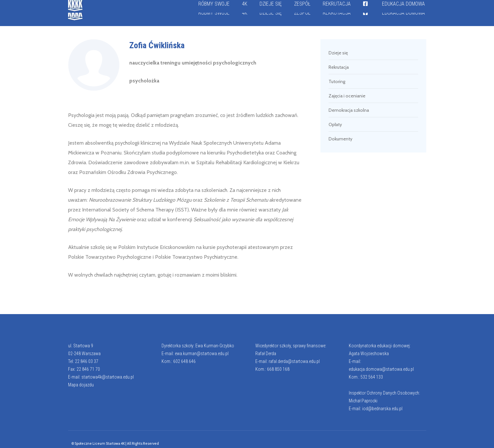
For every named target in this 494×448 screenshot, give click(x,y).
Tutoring (337, 81)
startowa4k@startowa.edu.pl (108, 377)
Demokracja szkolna (349, 110)
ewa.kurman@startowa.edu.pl (202, 354)
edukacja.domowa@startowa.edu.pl (381, 369)
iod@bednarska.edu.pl (382, 409)
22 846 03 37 (87, 361)
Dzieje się (338, 53)
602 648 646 (184, 361)
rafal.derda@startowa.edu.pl (294, 361)
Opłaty (335, 124)
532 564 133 (372, 377)
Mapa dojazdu (81, 385)
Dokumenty (340, 139)
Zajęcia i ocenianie (347, 96)
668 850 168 (278, 369)
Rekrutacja (339, 67)
